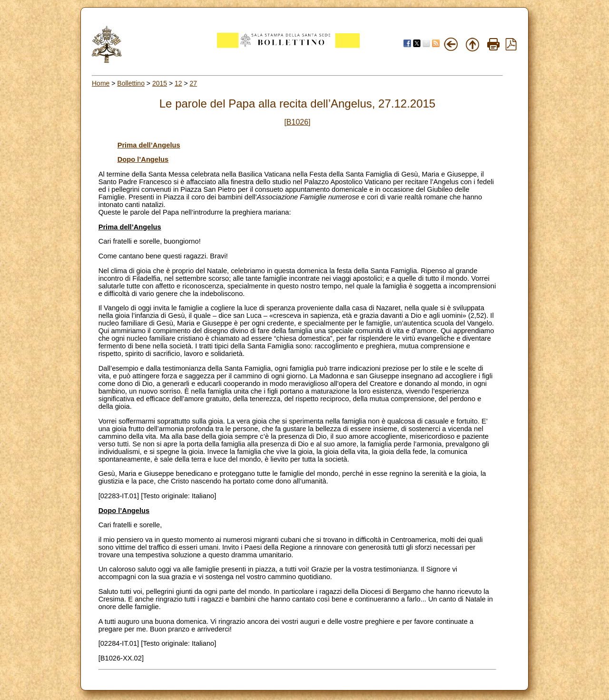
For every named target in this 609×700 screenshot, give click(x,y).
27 (194, 83)
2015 (160, 83)
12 (178, 83)
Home (101, 83)
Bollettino (131, 83)
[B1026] (297, 122)
